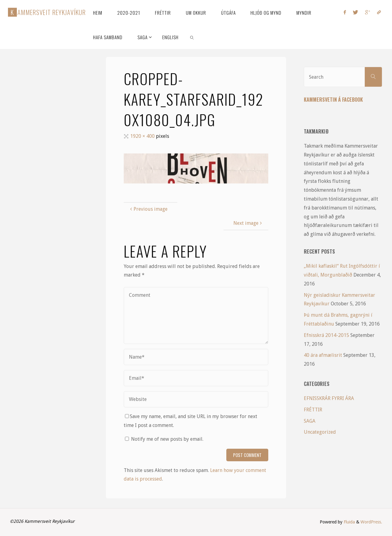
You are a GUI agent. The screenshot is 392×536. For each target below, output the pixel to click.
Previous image (148, 209)
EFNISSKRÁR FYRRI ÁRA (329, 398)
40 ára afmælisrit (323, 355)
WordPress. (371, 522)
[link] (192, 37)
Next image (248, 223)
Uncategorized (320, 432)
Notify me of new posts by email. (167, 439)
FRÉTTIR (313, 410)
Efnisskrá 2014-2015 (326, 335)
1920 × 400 (143, 136)
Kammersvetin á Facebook (333, 100)
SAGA (310, 421)
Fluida (349, 522)
